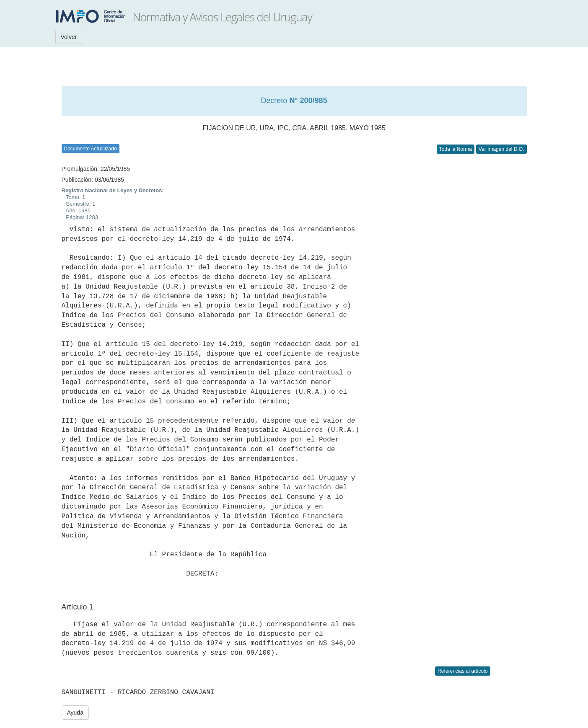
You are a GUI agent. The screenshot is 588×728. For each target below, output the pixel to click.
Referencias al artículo (462, 671)
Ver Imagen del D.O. (501, 149)
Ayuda (75, 713)
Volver (69, 37)
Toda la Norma (456, 149)
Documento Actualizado (91, 149)
